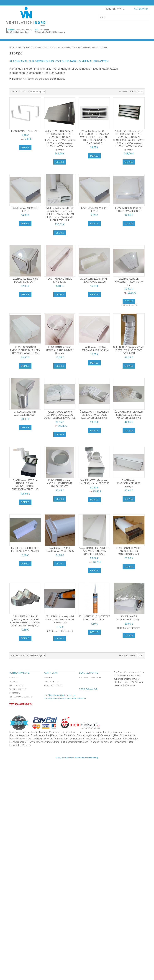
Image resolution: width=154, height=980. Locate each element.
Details (25, 147)
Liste (59, 92)
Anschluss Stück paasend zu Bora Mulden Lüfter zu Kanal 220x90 (25, 350)
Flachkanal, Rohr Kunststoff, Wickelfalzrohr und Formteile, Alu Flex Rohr (58, 47)
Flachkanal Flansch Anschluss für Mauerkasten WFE (129, 551)
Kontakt (14, 677)
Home (12, 47)
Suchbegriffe (51, 681)
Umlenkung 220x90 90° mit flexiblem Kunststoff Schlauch (129, 350)
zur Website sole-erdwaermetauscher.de (65, 699)
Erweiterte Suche (53, 685)
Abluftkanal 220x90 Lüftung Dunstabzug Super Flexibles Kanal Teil (60, 415)
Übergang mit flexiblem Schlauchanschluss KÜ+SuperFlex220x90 (129, 415)
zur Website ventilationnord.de (60, 695)
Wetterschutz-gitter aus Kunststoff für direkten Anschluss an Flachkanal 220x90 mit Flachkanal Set (60, 214)
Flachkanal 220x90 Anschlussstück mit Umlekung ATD (60, 483)
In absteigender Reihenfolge (49, 92)
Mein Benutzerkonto (90, 677)
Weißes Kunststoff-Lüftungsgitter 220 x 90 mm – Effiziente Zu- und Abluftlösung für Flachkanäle (94, 137)
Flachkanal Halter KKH (25, 131)
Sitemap (48, 677)
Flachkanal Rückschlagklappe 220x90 (129, 483)
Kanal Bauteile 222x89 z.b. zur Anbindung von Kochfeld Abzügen (94, 551)
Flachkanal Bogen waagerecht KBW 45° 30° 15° (129, 282)
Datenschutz (16, 685)
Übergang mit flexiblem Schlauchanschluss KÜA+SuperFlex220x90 (94, 415)
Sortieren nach (20, 92)
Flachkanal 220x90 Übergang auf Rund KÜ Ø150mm (60, 350)
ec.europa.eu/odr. (88, 689)
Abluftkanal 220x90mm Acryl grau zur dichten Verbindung (60, 619)
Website (13, 681)
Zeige (132, 92)
